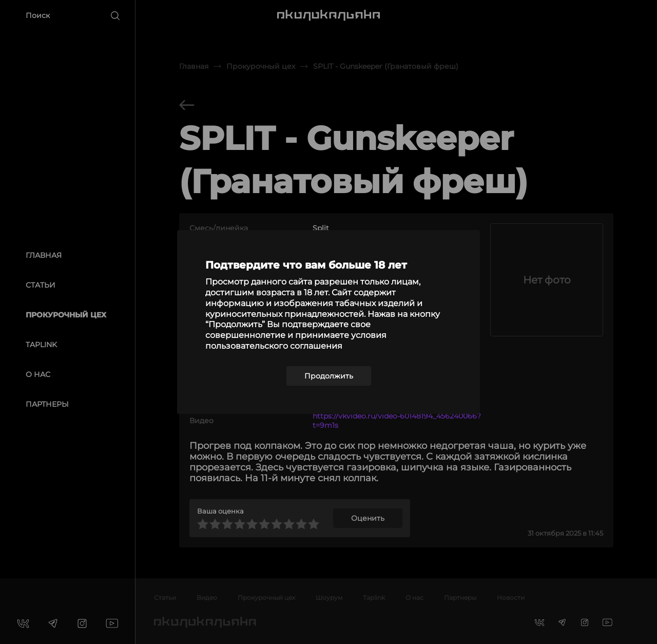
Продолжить (329, 376)
